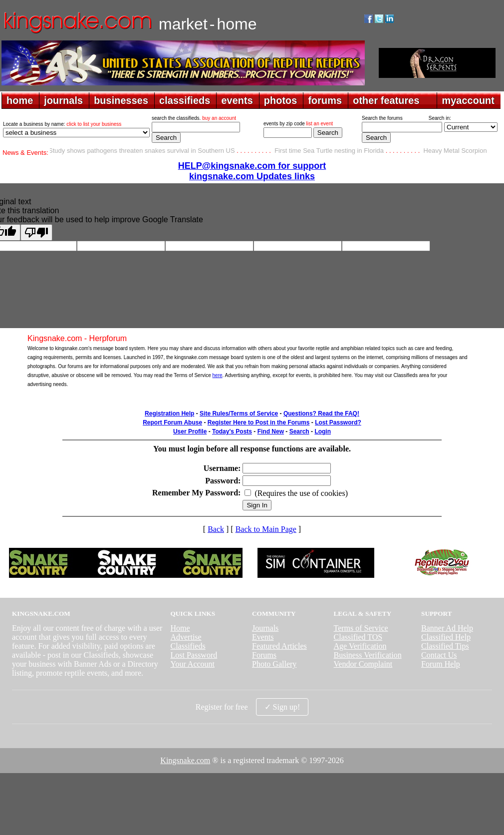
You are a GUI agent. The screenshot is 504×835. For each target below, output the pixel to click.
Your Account (192, 664)
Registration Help (169, 414)
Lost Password (194, 655)
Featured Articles (279, 646)
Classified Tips (445, 646)
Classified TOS (358, 637)
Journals (265, 628)
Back (216, 529)
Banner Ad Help (447, 628)
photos (281, 100)
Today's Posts (232, 431)
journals (63, 100)
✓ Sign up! (282, 707)
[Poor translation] (36, 232)
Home (180, 628)
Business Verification (368, 655)
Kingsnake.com (185, 760)
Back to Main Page (266, 529)
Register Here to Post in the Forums (259, 422)
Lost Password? (338, 422)
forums (325, 100)
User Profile (190, 431)
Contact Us (439, 655)
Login (323, 431)
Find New (271, 431)
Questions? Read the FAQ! (321, 414)
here (218, 375)
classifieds (185, 100)
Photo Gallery (274, 664)
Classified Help (446, 637)
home (20, 100)
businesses (121, 100)
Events (263, 637)
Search (299, 431)
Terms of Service (361, 628)
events (237, 100)
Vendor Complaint (363, 664)
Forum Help (441, 664)
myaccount (468, 100)
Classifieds (188, 646)
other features (386, 100)
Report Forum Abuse (172, 422)
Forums (264, 655)
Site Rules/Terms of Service (239, 414)
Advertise (186, 637)
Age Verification (360, 646)
